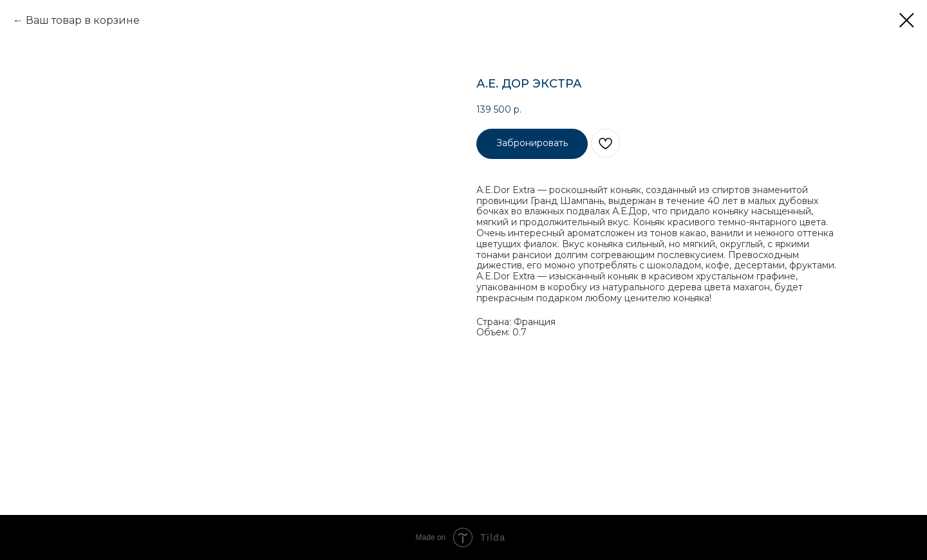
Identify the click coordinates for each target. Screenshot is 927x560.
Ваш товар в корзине (83, 20)
